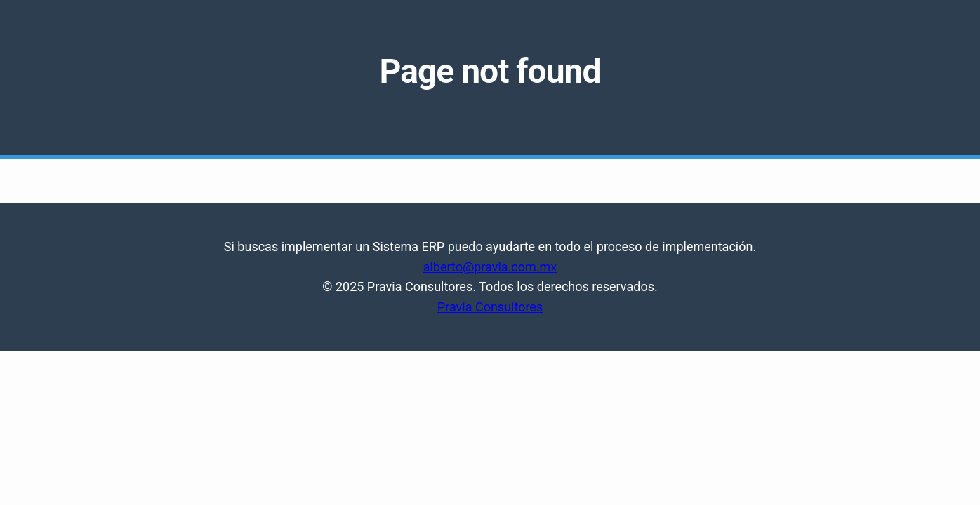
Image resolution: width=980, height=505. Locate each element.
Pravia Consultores (490, 307)
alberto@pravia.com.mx (490, 267)
